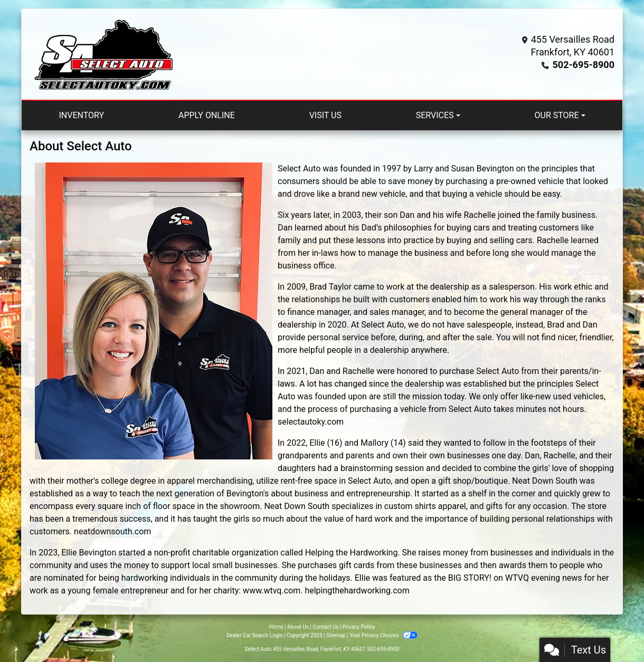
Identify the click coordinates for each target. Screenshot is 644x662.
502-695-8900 (584, 65)
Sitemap (336, 635)
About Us (298, 627)
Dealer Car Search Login (255, 635)
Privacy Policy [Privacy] (359, 627)
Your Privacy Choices (383, 635)
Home (276, 627)
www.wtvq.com (272, 591)
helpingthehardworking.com (357, 591)
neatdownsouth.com (112, 531)
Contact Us (325, 627)
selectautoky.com (311, 422)
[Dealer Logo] (103, 54)
